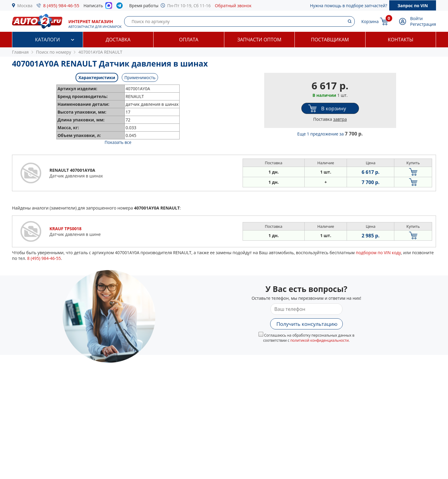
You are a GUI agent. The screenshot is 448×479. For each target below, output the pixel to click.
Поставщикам (330, 40)
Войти (417, 18)
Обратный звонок (233, 6)
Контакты (400, 40)
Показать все (118, 142)
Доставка (118, 40)
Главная (20, 52)
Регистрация (423, 24)
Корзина (370, 21)
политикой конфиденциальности (320, 340)
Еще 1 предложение (330, 134)
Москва (25, 6)
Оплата (189, 40)
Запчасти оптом (259, 40)
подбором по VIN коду (378, 253)
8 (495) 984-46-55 (61, 5)
